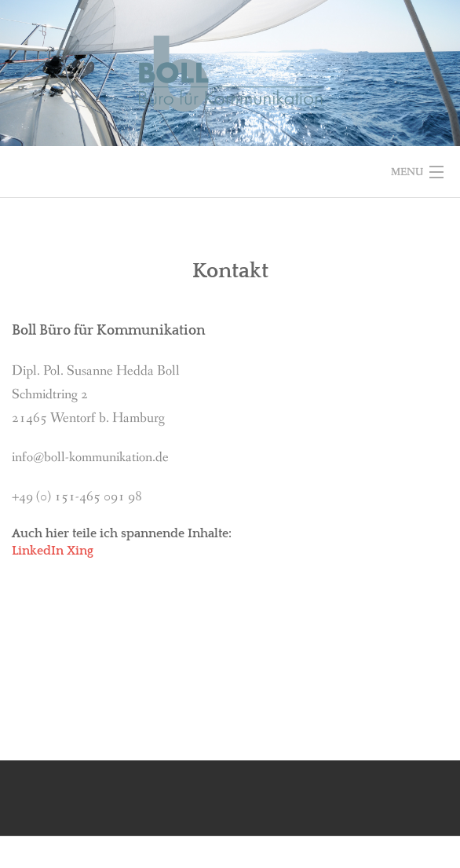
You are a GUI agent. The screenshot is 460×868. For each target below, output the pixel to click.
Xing (80, 551)
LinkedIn (38, 551)
